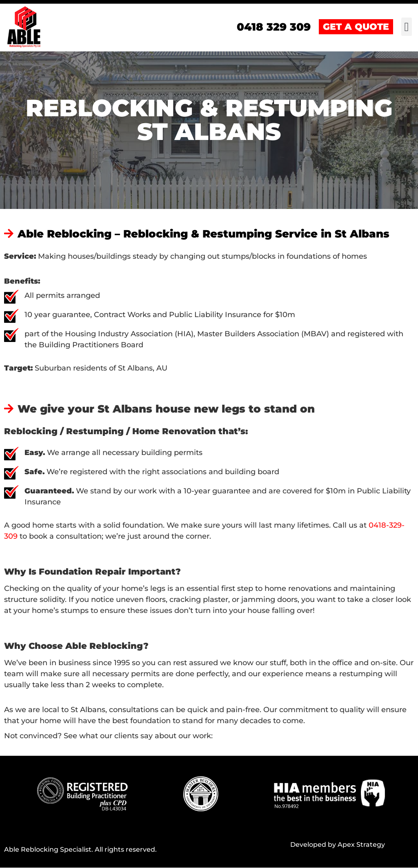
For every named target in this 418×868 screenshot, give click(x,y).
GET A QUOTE (356, 27)
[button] (407, 27)
